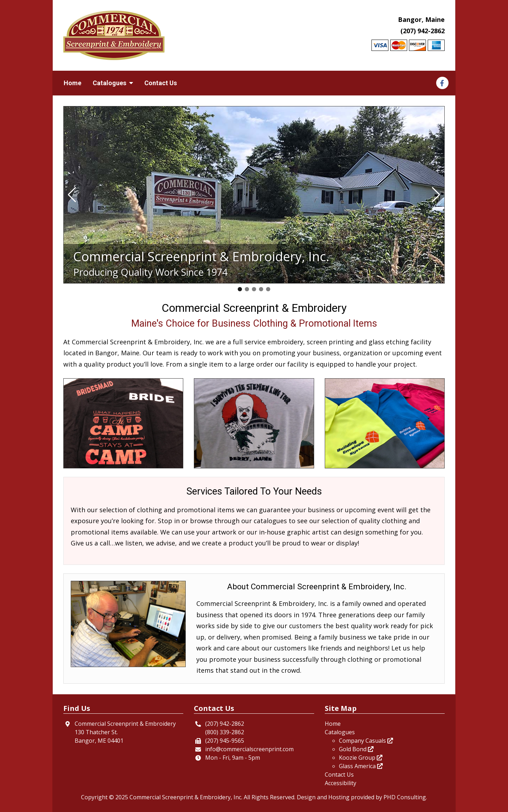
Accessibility (340, 783)
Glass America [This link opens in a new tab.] (361, 766)
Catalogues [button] (113, 83)
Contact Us (161, 83)
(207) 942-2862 (423, 31)
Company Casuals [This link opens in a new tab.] (366, 741)
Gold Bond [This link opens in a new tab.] (356, 749)
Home (73, 83)
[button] (72, 195)
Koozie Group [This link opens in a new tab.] (361, 758)
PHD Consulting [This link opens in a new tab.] (405, 797)
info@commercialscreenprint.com (249, 749)
